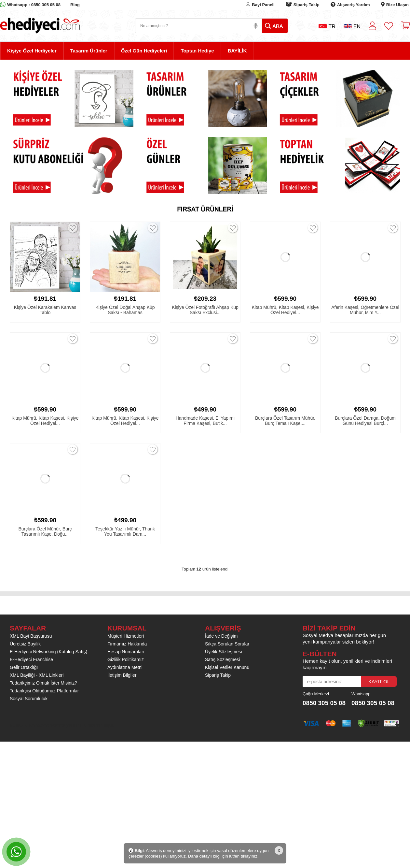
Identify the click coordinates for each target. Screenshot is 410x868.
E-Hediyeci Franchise (31, 659)
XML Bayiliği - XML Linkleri (37, 675)
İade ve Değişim (221, 636)
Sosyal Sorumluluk (29, 699)
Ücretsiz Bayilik (25, 644)
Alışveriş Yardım (354, 5)
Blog (75, 5)
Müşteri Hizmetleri (126, 636)
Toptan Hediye (197, 51)
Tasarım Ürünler (89, 51)
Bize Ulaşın (397, 5)
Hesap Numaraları (126, 652)
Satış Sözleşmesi (222, 659)
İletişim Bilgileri (123, 675)
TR (327, 27)
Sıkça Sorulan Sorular (227, 644)
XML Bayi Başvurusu (31, 636)
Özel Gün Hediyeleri (144, 51)
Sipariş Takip (307, 5)
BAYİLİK (237, 51)
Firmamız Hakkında (127, 644)
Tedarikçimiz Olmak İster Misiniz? (43, 683)
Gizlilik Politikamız (126, 659)
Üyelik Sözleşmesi (224, 652)
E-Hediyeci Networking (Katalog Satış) (48, 652)
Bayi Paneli (263, 5)
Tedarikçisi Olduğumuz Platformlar (44, 691)
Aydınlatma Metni (125, 667)
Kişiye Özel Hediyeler (32, 51)
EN (352, 27)
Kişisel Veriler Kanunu (227, 667)
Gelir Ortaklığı (24, 667)
